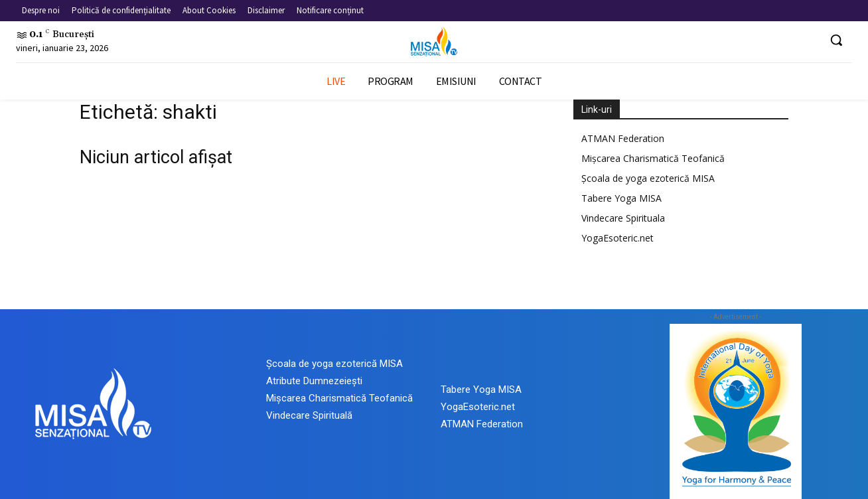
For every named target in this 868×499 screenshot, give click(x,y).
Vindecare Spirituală (309, 415)
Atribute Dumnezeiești (314, 381)
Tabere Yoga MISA (621, 198)
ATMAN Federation (623, 138)
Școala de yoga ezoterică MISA (648, 178)
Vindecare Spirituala (623, 218)
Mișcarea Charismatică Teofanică (653, 158)
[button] (836, 40)
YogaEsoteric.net (617, 238)
